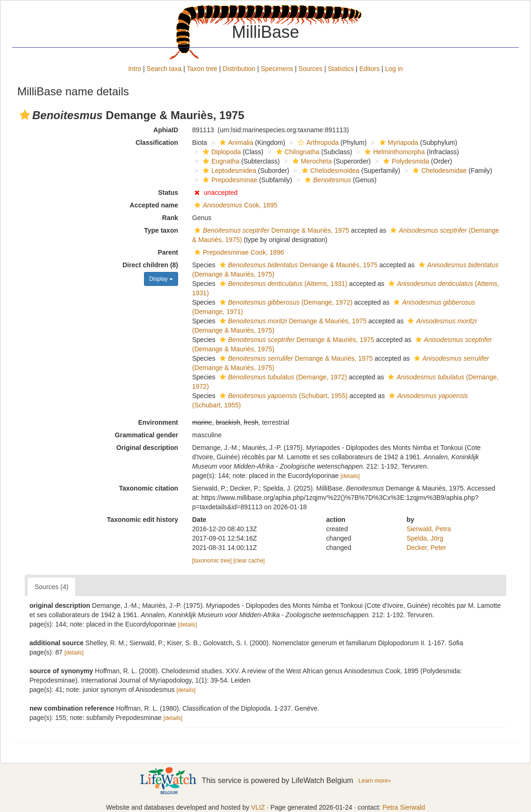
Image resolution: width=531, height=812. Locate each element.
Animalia (235, 142)
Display (161, 279)
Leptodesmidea (228, 171)
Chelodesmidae (438, 171)
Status (168, 192)
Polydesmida (405, 161)
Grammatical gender (147, 435)
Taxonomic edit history (143, 520)
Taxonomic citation (148, 488)
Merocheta (311, 161)
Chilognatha (297, 152)
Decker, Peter (427, 548)
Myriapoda (398, 142)
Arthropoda (317, 142)
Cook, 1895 (235, 205)
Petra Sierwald (404, 807)
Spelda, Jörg (425, 538)
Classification (157, 142)
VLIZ (258, 807)
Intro (135, 69)
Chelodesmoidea (330, 171)
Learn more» (375, 781)
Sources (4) (51, 587)
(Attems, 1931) (282, 284)
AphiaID (166, 130)
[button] (25, 115)
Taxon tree (202, 69)
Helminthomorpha (394, 152)
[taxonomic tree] (212, 561)
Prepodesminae (229, 180)
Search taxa (164, 69)
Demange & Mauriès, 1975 (271, 230)
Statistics (341, 69)
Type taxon (161, 230)
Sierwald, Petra (429, 529)
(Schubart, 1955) (283, 396)
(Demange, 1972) (285, 302)
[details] (350, 476)
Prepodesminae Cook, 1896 (238, 252)
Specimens (277, 69)
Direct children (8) (150, 265)
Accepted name (154, 205)
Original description (147, 448)
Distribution (239, 69)
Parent (168, 252)
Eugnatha (220, 161)
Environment (158, 422)
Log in (394, 69)
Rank (170, 218)
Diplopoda (221, 152)
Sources (310, 69)
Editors (370, 69)
